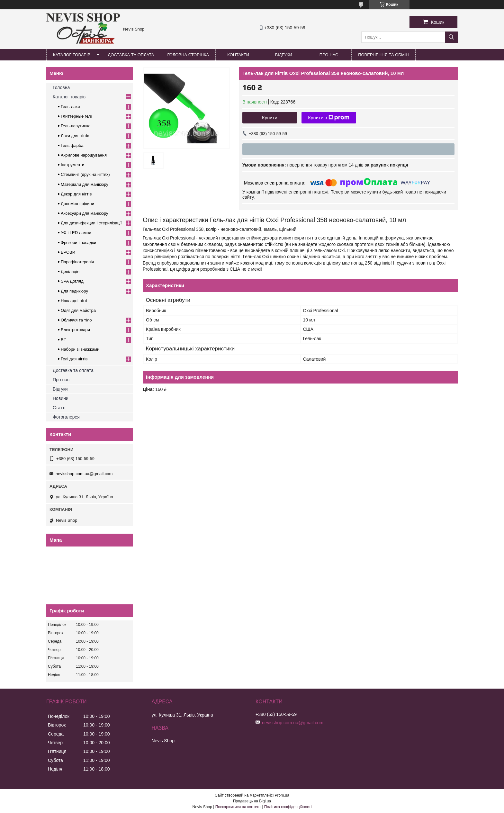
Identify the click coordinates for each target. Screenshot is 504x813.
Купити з (329, 118)
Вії (63, 340)
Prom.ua (282, 795)
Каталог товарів (72, 55)
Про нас (329, 55)
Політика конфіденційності (288, 807)
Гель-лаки (70, 107)
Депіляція (70, 271)
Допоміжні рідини (77, 204)
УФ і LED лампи (76, 233)
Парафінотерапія (77, 262)
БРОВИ (68, 252)
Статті (59, 408)
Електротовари (75, 330)
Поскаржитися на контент (238, 807)
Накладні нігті (74, 301)
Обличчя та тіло (76, 320)
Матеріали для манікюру (85, 184)
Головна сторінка (188, 55)
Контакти (238, 55)
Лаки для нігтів (75, 136)
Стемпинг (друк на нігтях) (85, 174)
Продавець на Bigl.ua (252, 801)
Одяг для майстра (78, 310)
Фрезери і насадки (78, 243)
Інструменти (72, 165)
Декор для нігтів (76, 194)
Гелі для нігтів (74, 359)
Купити (270, 117)
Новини (61, 398)
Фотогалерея (66, 417)
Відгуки (283, 55)
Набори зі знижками (80, 349)
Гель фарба (72, 145)
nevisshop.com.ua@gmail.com (84, 474)
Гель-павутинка (76, 126)
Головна (61, 87)
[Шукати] (451, 37)
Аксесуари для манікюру (85, 213)
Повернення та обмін (383, 55)
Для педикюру (74, 291)
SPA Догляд (72, 281)
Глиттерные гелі (76, 116)
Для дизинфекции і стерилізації (91, 223)
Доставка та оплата (131, 55)
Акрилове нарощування (84, 155)
